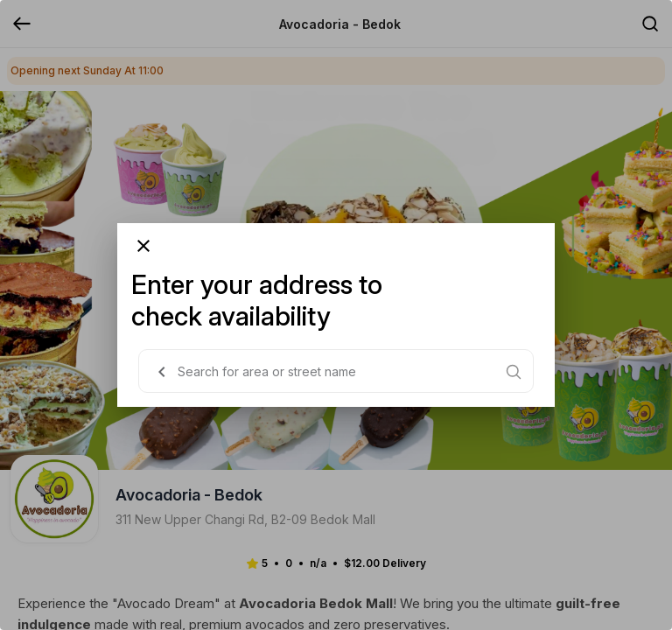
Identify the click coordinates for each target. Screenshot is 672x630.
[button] (162, 372)
